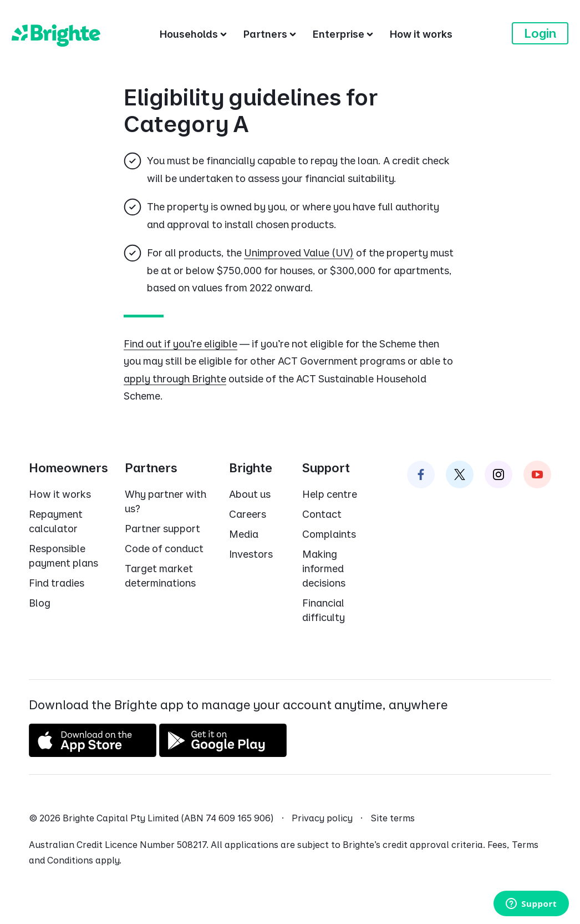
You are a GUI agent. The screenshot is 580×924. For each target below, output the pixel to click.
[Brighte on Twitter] (460, 474)
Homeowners (68, 468)
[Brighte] (56, 33)
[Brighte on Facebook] (421, 474)
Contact (322, 514)
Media (244, 534)
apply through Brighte (175, 379)
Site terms (393, 818)
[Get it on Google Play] (223, 753)
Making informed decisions (324, 569)
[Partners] (270, 33)
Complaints (329, 534)
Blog (40, 603)
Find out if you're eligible (180, 344)
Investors (251, 554)
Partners (151, 468)
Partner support (162, 529)
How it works (60, 494)
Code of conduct (164, 549)
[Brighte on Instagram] (498, 474)
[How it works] (421, 33)
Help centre (330, 494)
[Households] (193, 33)
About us (250, 494)
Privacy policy (322, 818)
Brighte (251, 468)
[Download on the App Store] (93, 753)
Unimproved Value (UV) (299, 253)
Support (326, 468)
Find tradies (57, 583)
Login (540, 33)
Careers (248, 514)
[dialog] (290, 245)
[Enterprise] (343, 33)
